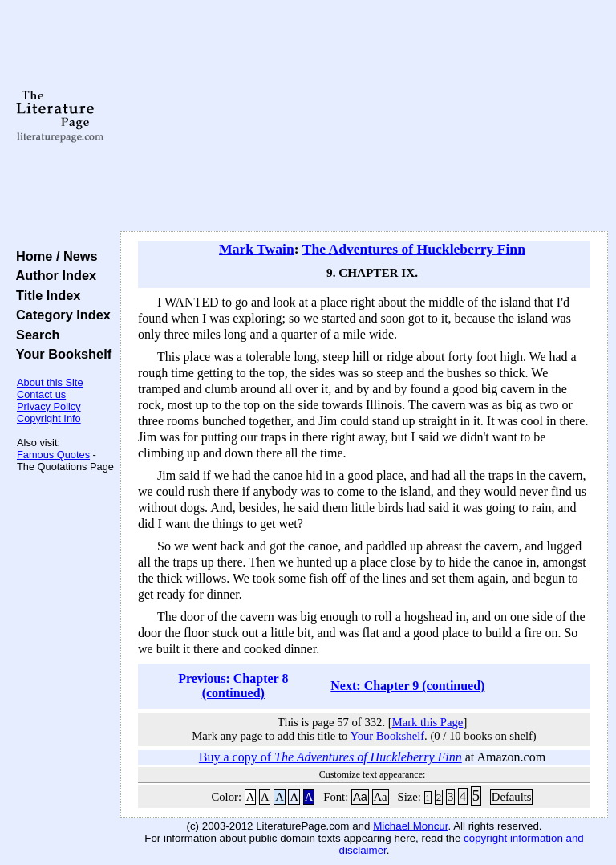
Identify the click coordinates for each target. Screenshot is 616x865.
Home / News (53, 256)
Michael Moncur (410, 826)
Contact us (41, 394)
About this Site (50, 382)
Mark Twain (257, 249)
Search (34, 335)
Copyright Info (49, 418)
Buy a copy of (330, 757)
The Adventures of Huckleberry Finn (414, 249)
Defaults (512, 797)
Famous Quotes (53, 455)
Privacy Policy (49, 406)
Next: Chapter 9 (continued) (407, 686)
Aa (360, 797)
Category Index (60, 315)
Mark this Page (428, 722)
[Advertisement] (365, 116)
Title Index (45, 295)
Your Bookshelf (60, 354)
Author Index (53, 275)
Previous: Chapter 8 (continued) (233, 686)
